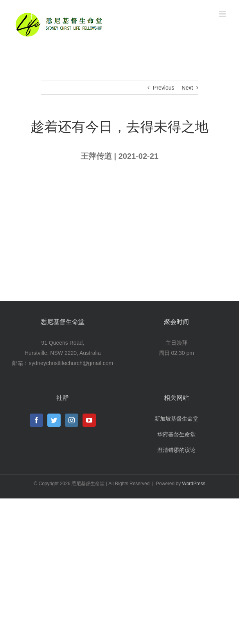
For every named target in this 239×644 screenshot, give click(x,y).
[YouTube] (89, 420)
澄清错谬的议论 (176, 450)
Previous (164, 88)
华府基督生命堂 (176, 434)
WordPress (194, 484)
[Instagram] (72, 420)
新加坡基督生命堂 (176, 419)
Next (187, 88)
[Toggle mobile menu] (223, 14)
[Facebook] (36, 420)
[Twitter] (54, 420)
